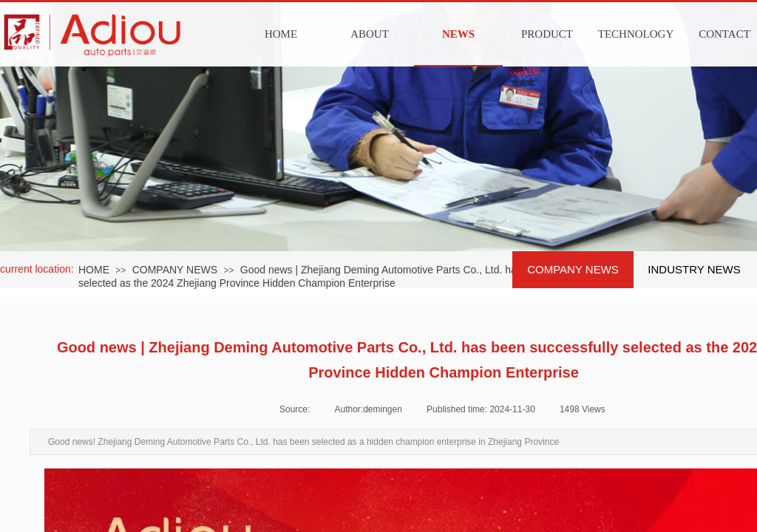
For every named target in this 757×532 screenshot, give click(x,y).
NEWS (458, 34)
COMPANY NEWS (175, 270)
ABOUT (370, 34)
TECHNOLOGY (636, 34)
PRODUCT (547, 34)
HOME (281, 34)
